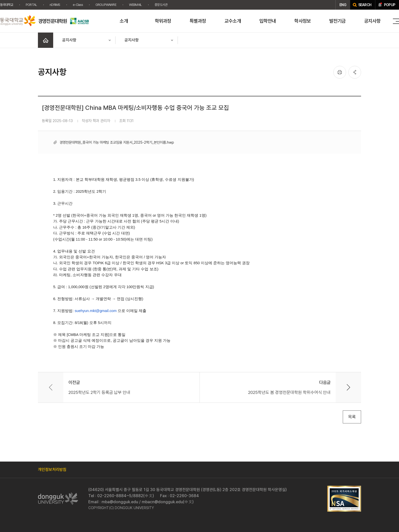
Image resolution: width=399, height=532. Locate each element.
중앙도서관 (161, 5)
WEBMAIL (135, 5)
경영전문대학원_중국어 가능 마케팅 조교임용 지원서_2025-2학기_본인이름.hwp (117, 142)
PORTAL (31, 5)
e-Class (78, 5)
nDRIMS (55, 5)
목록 (352, 417)
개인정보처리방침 (52, 470)
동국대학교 (6, 5)
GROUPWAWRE (106, 5)
